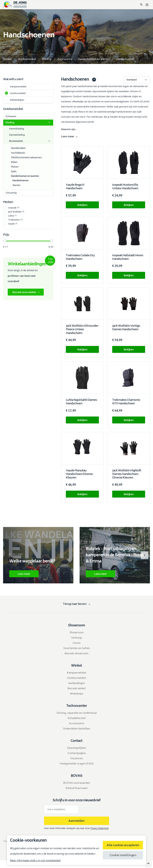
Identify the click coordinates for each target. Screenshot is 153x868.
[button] (144, 555)
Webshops (77, 694)
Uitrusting (11, 193)
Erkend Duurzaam (77, 788)
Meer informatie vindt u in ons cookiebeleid (35, 860)
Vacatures (76, 759)
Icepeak (14, 207)
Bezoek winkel (77, 689)
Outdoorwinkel (18, 93)
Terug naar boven (75, 604)
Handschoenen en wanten (25, 176)
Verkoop (76, 638)
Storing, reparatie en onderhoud (77, 713)
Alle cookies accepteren (123, 846)
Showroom (77, 633)
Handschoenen (21, 181)
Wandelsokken (18, 148)
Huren (77, 643)
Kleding (10, 123)
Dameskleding (17, 135)
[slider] (5, 241)
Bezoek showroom (76, 654)
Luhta (12, 215)
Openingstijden (77, 748)
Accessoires (16, 141)
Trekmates (15, 220)
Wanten (16, 186)
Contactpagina (77, 753)
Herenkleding (17, 129)
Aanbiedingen (17, 100)
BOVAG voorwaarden (77, 783)
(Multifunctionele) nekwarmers (26, 158)
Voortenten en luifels (77, 648)
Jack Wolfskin (16, 211)
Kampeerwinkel (18, 86)
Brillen (14, 162)
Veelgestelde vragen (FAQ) (77, 764)
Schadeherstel (77, 718)
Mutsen (15, 167)
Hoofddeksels (18, 153)
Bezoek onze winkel (24, 292)
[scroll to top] (148, 863)
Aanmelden (76, 821)
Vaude (13, 224)
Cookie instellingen (123, 856)
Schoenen (11, 117)
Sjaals (14, 172)
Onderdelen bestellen (76, 729)
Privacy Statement (100, 828)
